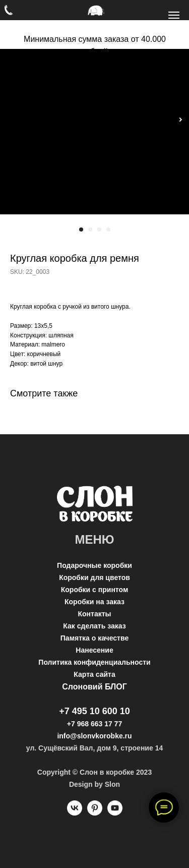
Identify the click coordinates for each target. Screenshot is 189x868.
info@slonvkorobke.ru (94, 736)
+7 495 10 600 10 (94, 711)
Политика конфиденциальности (94, 662)
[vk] (75, 813)
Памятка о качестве (94, 638)
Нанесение (94, 650)
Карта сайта (94, 674)
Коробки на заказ (94, 602)
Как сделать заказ (94, 626)
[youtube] (115, 813)
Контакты (94, 614)
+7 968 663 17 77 (94, 724)
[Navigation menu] (174, 15)
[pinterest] (95, 813)
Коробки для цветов (94, 577)
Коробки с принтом (95, 590)
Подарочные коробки (94, 565)
